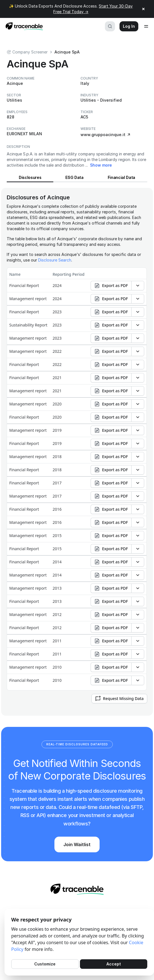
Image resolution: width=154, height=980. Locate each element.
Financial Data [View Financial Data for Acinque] (121, 177)
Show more (101, 165)
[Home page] (23, 26)
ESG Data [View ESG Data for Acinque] (74, 177)
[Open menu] (146, 26)
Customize (45, 964)
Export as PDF (111, 286)
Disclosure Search (55, 260)
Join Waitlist (77, 844)
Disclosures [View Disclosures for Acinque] (30, 177)
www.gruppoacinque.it (106, 135)
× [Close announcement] (143, 9)
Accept (114, 964)
